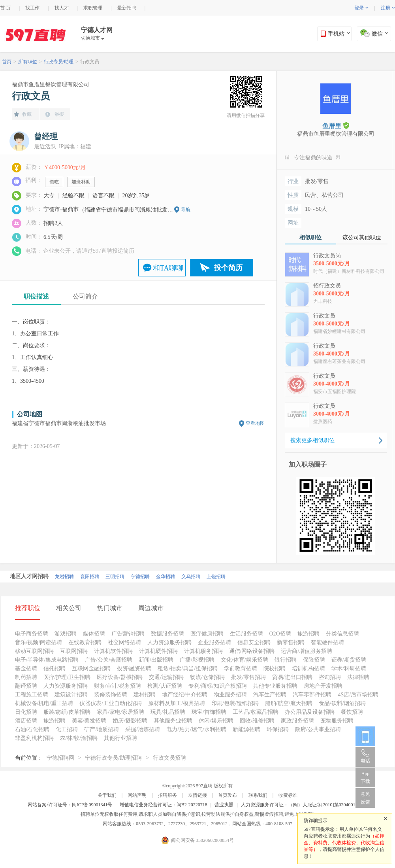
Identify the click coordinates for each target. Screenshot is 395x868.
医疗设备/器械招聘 (120, 677)
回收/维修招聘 (257, 721)
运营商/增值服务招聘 (307, 651)
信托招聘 (55, 668)
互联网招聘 (74, 651)
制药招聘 (26, 677)
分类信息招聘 (342, 634)
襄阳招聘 (90, 577)
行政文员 (90, 62)
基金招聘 (26, 668)
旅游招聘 (308, 634)
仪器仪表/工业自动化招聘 (111, 703)
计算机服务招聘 (203, 651)
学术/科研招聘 (349, 668)
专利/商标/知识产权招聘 (218, 686)
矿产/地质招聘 (102, 729)
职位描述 (36, 296)
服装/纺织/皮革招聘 (67, 712)
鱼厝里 (336, 126)
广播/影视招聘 (197, 660)
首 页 (5, 8)
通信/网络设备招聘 (252, 651)
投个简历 (228, 268)
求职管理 (93, 8)
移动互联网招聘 (34, 651)
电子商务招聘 (32, 634)
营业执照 (224, 805)
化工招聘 (67, 729)
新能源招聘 (246, 729)
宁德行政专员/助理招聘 (113, 758)
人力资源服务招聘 (169, 642)
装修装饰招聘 (111, 695)
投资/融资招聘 (134, 668)
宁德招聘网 (60, 758)
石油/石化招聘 (32, 729)
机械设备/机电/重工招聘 (44, 703)
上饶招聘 (216, 577)
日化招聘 (26, 712)
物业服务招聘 (230, 695)
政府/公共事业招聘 (318, 729)
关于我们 (107, 795)
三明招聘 (115, 577)
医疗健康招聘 (207, 634)
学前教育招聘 (241, 668)
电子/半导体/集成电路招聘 (47, 660)
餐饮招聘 (352, 712)
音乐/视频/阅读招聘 (39, 642)
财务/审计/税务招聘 (118, 686)
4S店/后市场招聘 (358, 695)
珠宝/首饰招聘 (209, 712)
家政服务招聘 (297, 721)
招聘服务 (167, 795)
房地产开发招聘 (323, 686)
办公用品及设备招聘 (310, 712)
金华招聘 (166, 577)
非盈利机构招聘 (34, 738)
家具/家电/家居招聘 (120, 712)
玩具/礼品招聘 (168, 712)
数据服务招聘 (167, 634)
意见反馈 (365, 798)
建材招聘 (145, 695)
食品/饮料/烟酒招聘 (342, 703)
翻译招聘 (26, 686)
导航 (186, 210)
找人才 (62, 8)
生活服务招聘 (246, 634)
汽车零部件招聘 (312, 695)
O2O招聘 (280, 634)
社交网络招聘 (124, 642)
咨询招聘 (330, 677)
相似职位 (310, 237)
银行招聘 (286, 660)
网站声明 (137, 795)
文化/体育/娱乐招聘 (245, 660)
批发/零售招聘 (248, 677)
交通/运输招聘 (166, 677)
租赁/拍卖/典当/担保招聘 (188, 668)
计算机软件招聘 (113, 651)
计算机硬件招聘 (158, 651)
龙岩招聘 (64, 577)
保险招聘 (314, 660)
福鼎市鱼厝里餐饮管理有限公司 (51, 84)
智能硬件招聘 (327, 642)
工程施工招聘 (32, 695)
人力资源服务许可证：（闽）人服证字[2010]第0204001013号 (304, 805)
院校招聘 (275, 668)
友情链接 (197, 795)
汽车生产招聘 (270, 695)
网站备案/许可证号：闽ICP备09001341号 (70, 805)
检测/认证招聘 (165, 686)
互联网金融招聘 (91, 668)
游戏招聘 (66, 634)
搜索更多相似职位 (312, 440)
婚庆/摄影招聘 (130, 721)
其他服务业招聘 (173, 721)
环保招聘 (278, 729)
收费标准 (288, 795)
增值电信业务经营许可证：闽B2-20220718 (164, 805)
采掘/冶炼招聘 (143, 729)
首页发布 (228, 795)
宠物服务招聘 (337, 721)
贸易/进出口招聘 (292, 677)
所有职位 (28, 62)
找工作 (32, 8)
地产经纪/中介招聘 (185, 695)
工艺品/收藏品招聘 (256, 712)
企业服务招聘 (214, 642)
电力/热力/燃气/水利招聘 (196, 729)
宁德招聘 (140, 577)
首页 (7, 62)
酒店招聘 (26, 721)
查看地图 (255, 423)
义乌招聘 (191, 577)
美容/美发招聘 (89, 721)
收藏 (27, 114)
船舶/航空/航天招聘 (289, 703)
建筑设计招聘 (71, 695)
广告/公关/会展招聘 (109, 660)
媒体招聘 (94, 634)
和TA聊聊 (168, 268)
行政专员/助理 (59, 62)
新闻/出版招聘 (156, 660)
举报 (59, 114)
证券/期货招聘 (349, 660)
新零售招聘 (291, 642)
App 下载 (365, 777)
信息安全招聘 (254, 642)
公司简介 (85, 296)
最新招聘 (127, 8)
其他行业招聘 (120, 738)
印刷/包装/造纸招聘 (235, 703)
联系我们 (258, 795)
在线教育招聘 (85, 642)
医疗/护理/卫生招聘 (67, 677)
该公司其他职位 (362, 237)
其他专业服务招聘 (275, 686)
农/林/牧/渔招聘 (79, 738)
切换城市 (93, 38)
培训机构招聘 (308, 668)
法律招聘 (358, 677)
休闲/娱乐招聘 (216, 721)
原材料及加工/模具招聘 (177, 703)
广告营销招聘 (128, 634)
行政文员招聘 (169, 758)
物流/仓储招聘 (207, 677)
